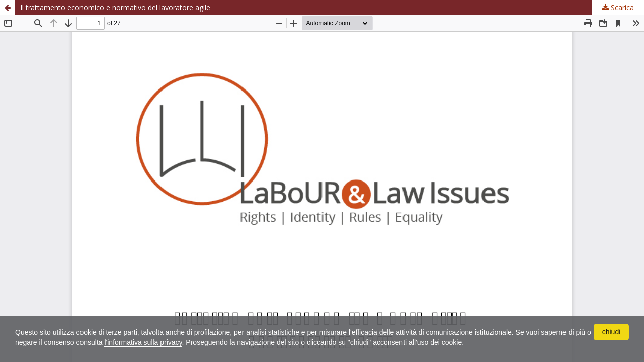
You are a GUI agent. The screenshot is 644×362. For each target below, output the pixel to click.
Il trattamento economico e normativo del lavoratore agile (115, 7)
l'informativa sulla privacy (143, 342)
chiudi (612, 332)
